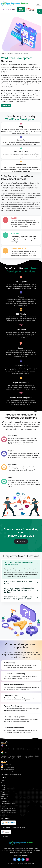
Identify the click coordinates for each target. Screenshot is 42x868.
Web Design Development (14, 717)
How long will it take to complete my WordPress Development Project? (18, 598)
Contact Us (6, 106)
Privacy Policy (5, 796)
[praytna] (6, 832)
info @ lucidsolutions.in (8, 770)
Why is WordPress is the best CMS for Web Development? (19, 563)
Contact (4, 787)
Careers (3, 785)
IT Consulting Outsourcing (14, 674)
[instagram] (27, 859)
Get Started (21, 541)
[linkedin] (23, 859)
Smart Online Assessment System (13, 827)
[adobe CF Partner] (30, 9)
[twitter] (19, 859)
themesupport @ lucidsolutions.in (11, 774)
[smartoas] (9, 823)
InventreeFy (5, 836)
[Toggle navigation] (38, 4)
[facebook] (15, 859)
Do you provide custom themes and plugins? (18, 582)
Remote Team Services (13, 706)
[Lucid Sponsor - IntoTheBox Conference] (21, 10)
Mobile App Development (14, 684)
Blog (2, 792)
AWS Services (10, 663)
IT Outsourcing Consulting (9, 804)
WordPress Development (14, 728)
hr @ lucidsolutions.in (7, 772)
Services (9, 54)
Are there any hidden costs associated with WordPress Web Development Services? (19, 590)
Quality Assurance (11, 695)
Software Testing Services (9, 810)
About (3, 783)
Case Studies (5, 794)
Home (3, 54)
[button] (40, 11)
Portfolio (4, 790)
